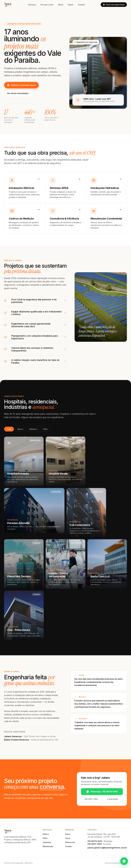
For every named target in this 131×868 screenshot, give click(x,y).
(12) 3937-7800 (91, 799)
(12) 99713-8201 (95, 841)
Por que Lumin (47, 5)
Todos (9, 429)
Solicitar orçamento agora (21, 85)
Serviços (32, 5)
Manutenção (48, 846)
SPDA (45, 429)
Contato (81, 5)
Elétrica (20, 429)
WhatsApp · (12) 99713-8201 (102, 792)
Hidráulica (33, 429)
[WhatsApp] (124, 861)
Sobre (71, 5)
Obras (61, 5)
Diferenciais (70, 842)
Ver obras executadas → (19, 93)
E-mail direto (113, 799)
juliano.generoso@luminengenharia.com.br (107, 848)
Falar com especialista (114, 5)
